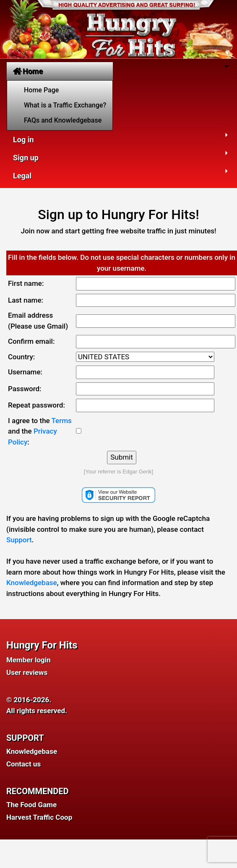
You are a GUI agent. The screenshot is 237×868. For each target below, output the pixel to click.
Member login (29, 660)
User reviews (27, 672)
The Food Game (31, 805)
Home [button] (28, 71)
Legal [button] (22, 176)
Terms (62, 421)
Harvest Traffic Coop (39, 817)
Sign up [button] (26, 158)
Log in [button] (23, 140)
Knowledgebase (32, 583)
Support (19, 540)
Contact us (23, 764)
